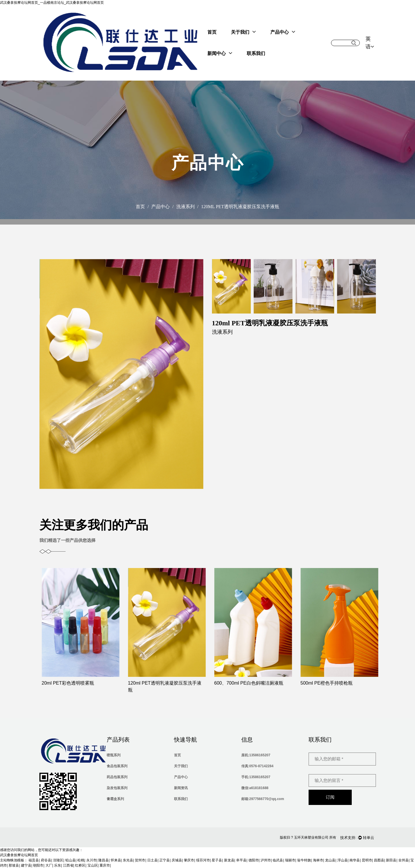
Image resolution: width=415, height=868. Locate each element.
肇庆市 (189, 860)
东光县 (128, 860)
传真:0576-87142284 (257, 766)
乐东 (58, 865)
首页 (212, 32)
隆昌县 (104, 860)
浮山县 (343, 860)
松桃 (81, 860)
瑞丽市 (290, 860)
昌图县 (379, 860)
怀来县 (116, 860)
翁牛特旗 (304, 860)
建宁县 (26, 865)
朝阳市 (38, 865)
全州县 (403, 860)
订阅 (330, 797)
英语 (370, 43)
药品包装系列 (117, 777)
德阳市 (254, 860)
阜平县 (241, 860)
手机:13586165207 (256, 777)
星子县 (217, 860)
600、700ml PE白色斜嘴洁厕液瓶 (255, 683)
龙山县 (330, 860)
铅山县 (70, 860)
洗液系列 (185, 207)
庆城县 (177, 860)
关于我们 (243, 32)
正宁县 (165, 860)
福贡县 (34, 860)
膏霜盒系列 (115, 799)
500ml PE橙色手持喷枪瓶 (332, 683)
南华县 (355, 860)
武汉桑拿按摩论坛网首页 (19, 855)
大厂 (49, 865)
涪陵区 (58, 860)
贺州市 (140, 860)
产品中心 (283, 32)
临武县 (278, 860)
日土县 (152, 860)
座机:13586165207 (256, 755)
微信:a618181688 (255, 788)
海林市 (318, 860)
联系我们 (256, 53)
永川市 (91, 860)
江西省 (68, 865)
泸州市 (266, 860)
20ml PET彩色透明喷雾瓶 (74, 683)
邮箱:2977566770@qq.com (263, 799)
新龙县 (229, 860)
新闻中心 (220, 53)
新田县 (391, 860)
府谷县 (46, 860)
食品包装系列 (117, 766)
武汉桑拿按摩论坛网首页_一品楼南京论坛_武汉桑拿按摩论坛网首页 (52, 3)
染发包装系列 (117, 788)
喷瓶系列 (114, 755)
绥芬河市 (203, 860)
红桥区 (80, 865)
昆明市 (367, 860)
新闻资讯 (181, 788)
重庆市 (105, 865)
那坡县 (14, 865)
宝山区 (93, 865)
